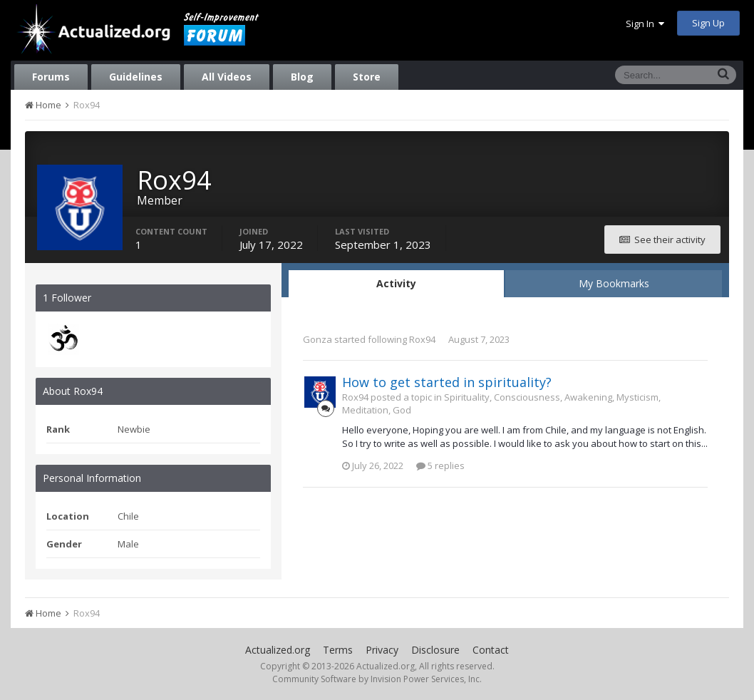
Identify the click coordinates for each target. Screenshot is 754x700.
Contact (491, 650)
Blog (302, 77)
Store (367, 77)
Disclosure (435, 650)
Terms (338, 650)
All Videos (227, 77)
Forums (51, 77)
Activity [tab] (396, 283)
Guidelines (136, 77)
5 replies (440, 465)
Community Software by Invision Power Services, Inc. (377, 679)
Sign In (645, 24)
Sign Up (708, 23)
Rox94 (422, 339)
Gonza (317, 339)
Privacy (382, 650)
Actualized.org (278, 650)
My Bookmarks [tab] (614, 283)
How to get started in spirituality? (447, 382)
